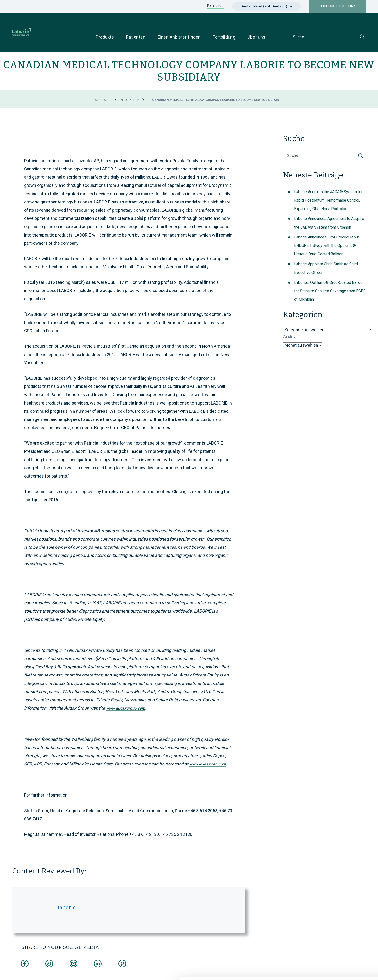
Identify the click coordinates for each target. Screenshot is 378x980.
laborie (67, 892)
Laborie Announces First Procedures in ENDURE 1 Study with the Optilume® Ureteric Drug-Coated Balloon (327, 230)
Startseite (103, 84)
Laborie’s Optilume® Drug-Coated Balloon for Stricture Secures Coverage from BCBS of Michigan (330, 276)
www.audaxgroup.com (126, 693)
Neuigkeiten (130, 84)
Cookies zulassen (338, 933)
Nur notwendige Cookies (338, 949)
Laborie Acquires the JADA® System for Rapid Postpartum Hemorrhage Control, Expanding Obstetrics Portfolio (328, 185)
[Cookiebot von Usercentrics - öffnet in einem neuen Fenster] (31, 971)
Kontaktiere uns (338, 6)
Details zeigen (259, 971)
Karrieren (215, 5)
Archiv (289, 321)
